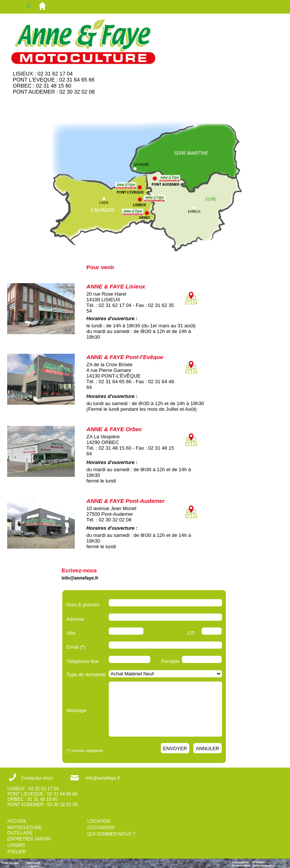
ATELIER (16, 852)
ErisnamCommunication (264, 864)
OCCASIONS (101, 828)
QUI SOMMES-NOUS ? (111, 834)
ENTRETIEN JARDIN (29, 839)
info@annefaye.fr (80, 578)
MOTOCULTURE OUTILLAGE (25, 830)
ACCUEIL (17, 821)
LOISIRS (16, 845)
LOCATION (99, 821)
